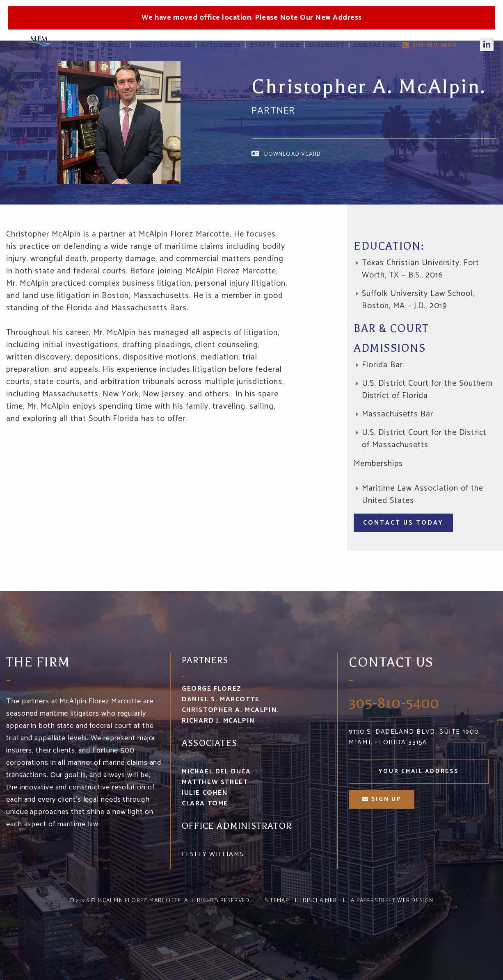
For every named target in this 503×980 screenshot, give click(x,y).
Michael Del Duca (216, 772)
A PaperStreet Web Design (392, 901)
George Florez (211, 689)
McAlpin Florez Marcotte (139, 901)
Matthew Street (215, 782)
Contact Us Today (403, 523)
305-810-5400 (430, 45)
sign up (382, 799)
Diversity (327, 45)
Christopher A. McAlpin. (231, 710)
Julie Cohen (205, 793)
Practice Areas (163, 45)
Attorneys (221, 45)
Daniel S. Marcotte (221, 699)
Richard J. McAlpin (218, 721)
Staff (261, 45)
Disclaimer (320, 901)
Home (83, 45)
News (290, 45)
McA (39, 44)
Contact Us (375, 45)
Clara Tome (205, 804)
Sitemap (277, 901)
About (114, 45)
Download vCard (293, 154)
